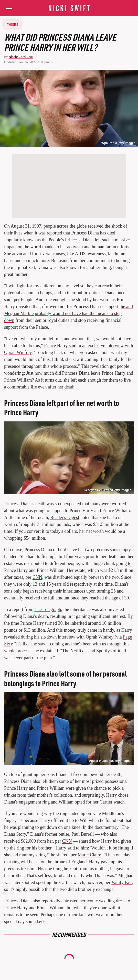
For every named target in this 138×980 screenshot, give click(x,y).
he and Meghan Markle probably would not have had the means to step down (68, 313)
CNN (37, 577)
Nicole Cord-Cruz (21, 57)
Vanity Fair (122, 882)
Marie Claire (89, 855)
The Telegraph (48, 609)
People (27, 300)
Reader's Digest (65, 517)
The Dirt (13, 24)
